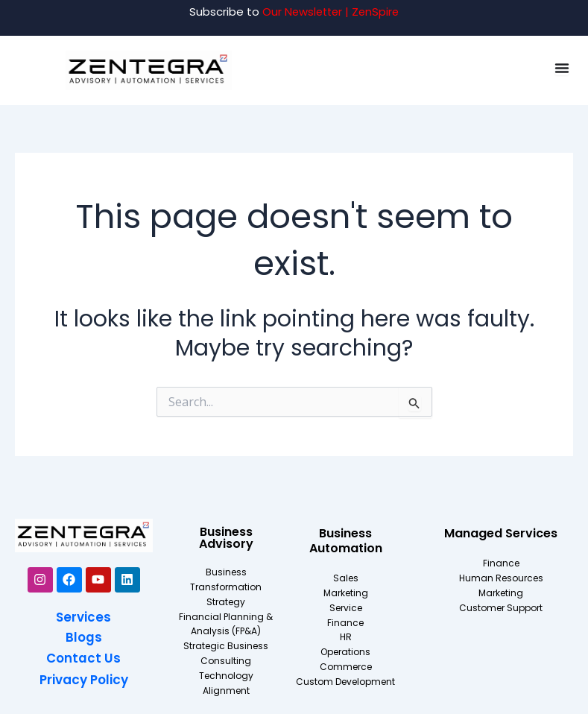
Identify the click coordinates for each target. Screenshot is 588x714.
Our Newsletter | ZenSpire (331, 12)
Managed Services (501, 533)
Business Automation (346, 541)
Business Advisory (226, 538)
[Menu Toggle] (562, 68)
